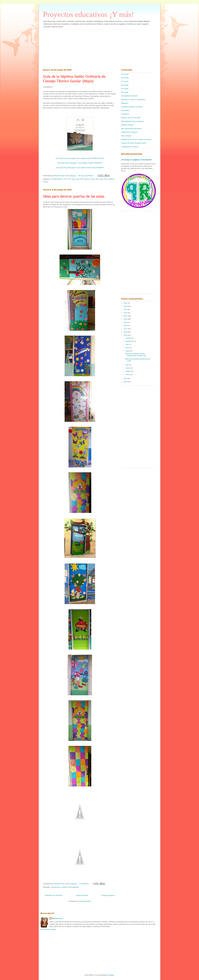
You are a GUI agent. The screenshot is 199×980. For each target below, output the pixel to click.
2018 (126, 326)
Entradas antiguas (108, 895)
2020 (126, 319)
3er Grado (125, 81)
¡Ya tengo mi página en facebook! (136, 160)
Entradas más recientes (54, 895)
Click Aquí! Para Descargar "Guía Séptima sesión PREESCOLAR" (80, 158)
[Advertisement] (99, 47)
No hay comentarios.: (86, 176)
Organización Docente (129, 132)
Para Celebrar (126, 136)
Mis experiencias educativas (131, 129)
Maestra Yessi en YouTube (131, 118)
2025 (126, 303)
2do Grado (125, 78)
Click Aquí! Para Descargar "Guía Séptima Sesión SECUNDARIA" (80, 168)
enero (128, 374)
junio (128, 348)
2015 (126, 335)
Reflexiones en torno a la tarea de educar (136, 139)
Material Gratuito (127, 125)
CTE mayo (72, 179)
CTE (65, 179)
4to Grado (125, 85)
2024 (126, 306)
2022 (126, 313)
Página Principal (82, 895)
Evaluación (125, 114)
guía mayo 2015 (102, 179)
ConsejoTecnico (57, 179)
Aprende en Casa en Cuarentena (133, 99)
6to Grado (125, 92)
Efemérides (125, 110)
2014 (126, 379)
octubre (129, 338)
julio (127, 344)
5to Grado (125, 89)
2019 (126, 322)
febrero (128, 371)
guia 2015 (80, 179)
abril (127, 365)
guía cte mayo (90, 179)
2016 (126, 332)
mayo (128, 351)
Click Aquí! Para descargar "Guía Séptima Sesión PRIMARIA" (80, 163)
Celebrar (65, 887)
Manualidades (74, 887)
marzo (128, 368)
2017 (126, 329)
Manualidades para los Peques (132, 121)
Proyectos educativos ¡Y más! (88, 14)
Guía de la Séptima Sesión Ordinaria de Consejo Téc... (136, 355)
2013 (126, 382)
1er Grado (125, 74)
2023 (126, 309)
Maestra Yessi (57, 918)
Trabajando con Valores (130, 147)
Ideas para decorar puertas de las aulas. (74, 196)
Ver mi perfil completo (48, 929)
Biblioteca (125, 103)
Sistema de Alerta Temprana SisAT (134, 143)
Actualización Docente (129, 96)
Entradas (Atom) (85, 901)
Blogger (111, 975)
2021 (126, 316)
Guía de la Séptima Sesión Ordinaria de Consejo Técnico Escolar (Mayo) (74, 79)
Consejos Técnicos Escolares (132, 107)
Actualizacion (56, 887)
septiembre (130, 341)
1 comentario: (84, 884)
